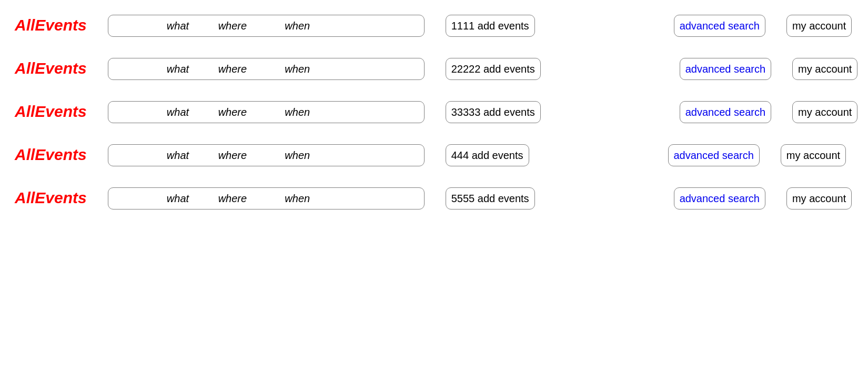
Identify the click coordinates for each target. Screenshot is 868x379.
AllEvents (51, 25)
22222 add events (493, 69)
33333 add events (493, 112)
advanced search (720, 26)
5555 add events (490, 198)
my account (819, 26)
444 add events (487, 155)
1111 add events (490, 26)
